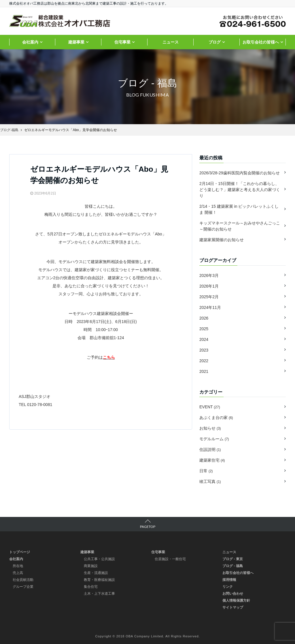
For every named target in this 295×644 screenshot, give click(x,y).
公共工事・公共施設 (99, 559)
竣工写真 (210, 481)
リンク (228, 587)
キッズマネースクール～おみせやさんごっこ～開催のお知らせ (240, 226)
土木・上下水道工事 (99, 594)
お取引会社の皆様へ (261, 42)
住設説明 (210, 450)
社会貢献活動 (23, 580)
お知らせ (210, 428)
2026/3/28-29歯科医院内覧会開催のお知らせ (240, 173)
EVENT (210, 407)
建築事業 (76, 42)
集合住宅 (91, 587)
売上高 (18, 573)
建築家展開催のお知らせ (222, 240)
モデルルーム (214, 439)
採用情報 (229, 580)
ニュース (171, 42)
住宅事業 (122, 42)
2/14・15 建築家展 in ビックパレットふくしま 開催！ (239, 209)
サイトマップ (233, 607)
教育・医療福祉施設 (99, 580)
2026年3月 (209, 275)
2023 (204, 350)
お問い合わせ (233, 594)
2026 (204, 318)
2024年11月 (210, 307)
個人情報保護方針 (236, 600)
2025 (204, 329)
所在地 (18, 566)
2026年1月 (209, 286)
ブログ (215, 42)
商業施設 (91, 566)
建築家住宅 (212, 460)
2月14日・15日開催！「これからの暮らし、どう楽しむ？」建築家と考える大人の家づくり (240, 190)
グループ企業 (23, 587)
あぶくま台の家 (216, 418)
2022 (204, 361)
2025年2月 (209, 297)
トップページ (20, 552)
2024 (204, 339)
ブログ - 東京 (233, 559)
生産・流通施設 (96, 573)
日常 (206, 471)
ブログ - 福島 (233, 566)
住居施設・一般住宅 (170, 559)
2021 (204, 371)
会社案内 (30, 42)
